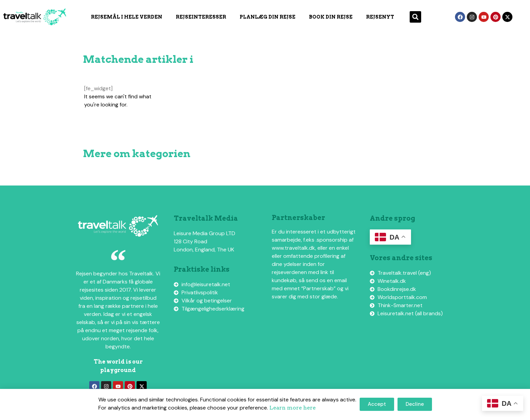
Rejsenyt (380, 17)
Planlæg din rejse (268, 17)
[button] (415, 17)
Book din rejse (331, 17)
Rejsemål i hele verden (127, 17)
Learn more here (293, 408)
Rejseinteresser (201, 17)
